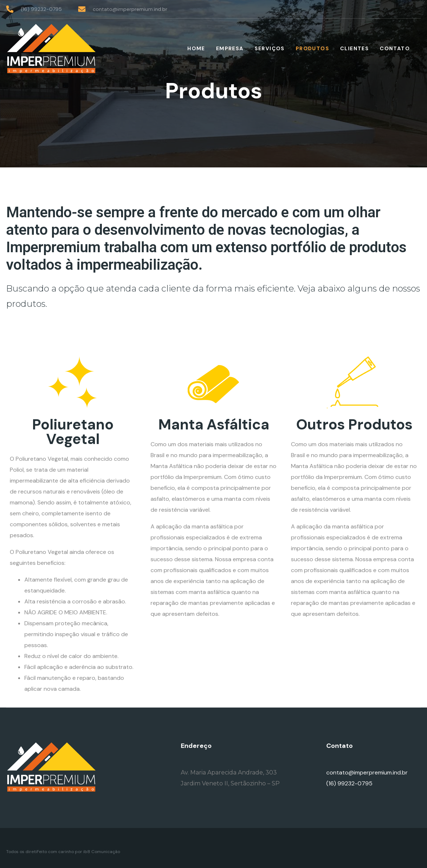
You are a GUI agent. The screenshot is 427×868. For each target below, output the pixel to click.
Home (196, 48)
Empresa (230, 48)
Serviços (270, 48)
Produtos (312, 48)
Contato (395, 48)
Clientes (354, 48)
